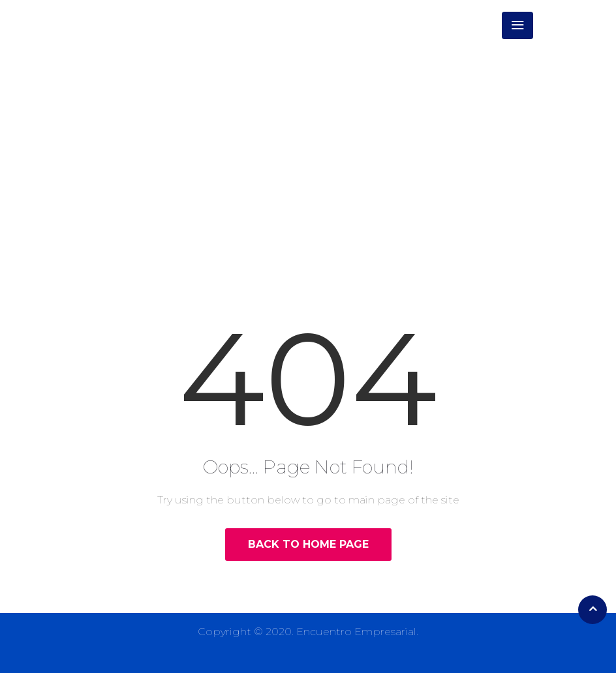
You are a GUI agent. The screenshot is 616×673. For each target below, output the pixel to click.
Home (258, 169)
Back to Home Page (308, 544)
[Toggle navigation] (517, 25)
